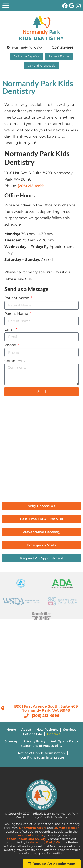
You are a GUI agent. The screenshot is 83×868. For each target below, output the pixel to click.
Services (70, 730)
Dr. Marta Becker (66, 828)
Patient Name (17, 298)
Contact (54, 734)
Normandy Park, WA (45, 842)
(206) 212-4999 (31, 186)
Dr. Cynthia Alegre (33, 828)
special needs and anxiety (26, 839)
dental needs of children (26, 835)
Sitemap (12, 741)
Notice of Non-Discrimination (41, 753)
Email (10, 330)
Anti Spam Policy (64, 741)
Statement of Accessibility (41, 746)
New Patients (47, 730)
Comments (14, 361)
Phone (11, 345)
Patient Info (33, 734)
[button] (6, 6)
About (26, 730)
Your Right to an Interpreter (42, 757)
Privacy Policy (35, 741)
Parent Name (17, 314)
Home (11, 730)
